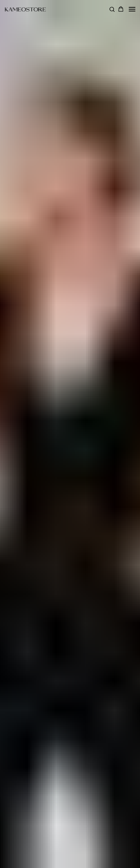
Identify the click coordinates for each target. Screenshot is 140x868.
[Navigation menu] (132, 9)
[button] (112, 9)
